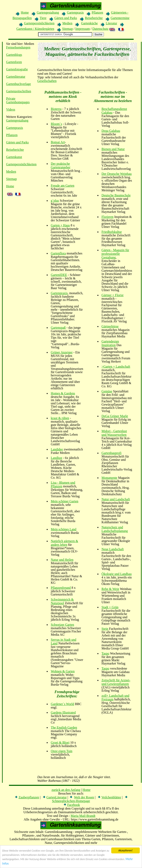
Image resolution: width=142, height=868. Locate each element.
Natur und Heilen (62, 560)
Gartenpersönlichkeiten (39, 23)
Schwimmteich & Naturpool (62, 601)
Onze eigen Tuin (62, 751)
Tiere (43, 18)
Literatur (111, 23)
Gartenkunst (14, 157)
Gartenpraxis (75, 12)
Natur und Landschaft (116, 499)
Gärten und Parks (66, 18)
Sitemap (67, 29)
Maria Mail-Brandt (83, 816)
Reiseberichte (94, 18)
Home (25, 12)
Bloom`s (56, 124)
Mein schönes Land (63, 529)
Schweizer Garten (62, 625)
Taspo (105, 653)
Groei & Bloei (60, 743)
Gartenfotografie (17, 69)
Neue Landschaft (113, 549)
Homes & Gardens (63, 393)
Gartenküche (89, 23)
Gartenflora (58, 253)
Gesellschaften (47, 81)
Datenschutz (100, 29)
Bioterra (56, 109)
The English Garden (64, 727)
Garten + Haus (60, 225)
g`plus (55, 201)
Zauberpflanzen (29, 797)
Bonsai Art (58, 142)
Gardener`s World (62, 704)
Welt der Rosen (84, 797)
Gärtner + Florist (112, 295)
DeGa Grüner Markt (115, 416)
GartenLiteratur (57, 797)
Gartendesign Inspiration (110, 343)
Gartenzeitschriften (19, 91)
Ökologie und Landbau (117, 574)
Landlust (56, 458)
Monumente (109, 478)
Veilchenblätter (111, 797)
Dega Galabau (111, 131)
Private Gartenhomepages (18, 100)
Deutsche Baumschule (116, 195)
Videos (11, 109)
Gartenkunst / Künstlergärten (35, 29)
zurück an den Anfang (66, 790)
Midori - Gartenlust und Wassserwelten (114, 433)
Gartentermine (120, 18)
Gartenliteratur (16, 77)
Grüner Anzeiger (62, 352)
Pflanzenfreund (61, 588)
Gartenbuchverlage (19, 84)
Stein (105, 629)
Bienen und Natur (113, 149)
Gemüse (107, 391)
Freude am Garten (63, 186)
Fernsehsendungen (18, 47)
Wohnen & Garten (63, 671)
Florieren (107, 217)
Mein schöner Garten (64, 501)
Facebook (74, 805)
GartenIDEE (59, 275)
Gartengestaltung (48, 12)
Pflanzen (97, 12)
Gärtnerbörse (110, 326)
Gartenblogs (14, 55)
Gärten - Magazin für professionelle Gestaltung (115, 254)
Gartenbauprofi (111, 453)
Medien (67, 23)
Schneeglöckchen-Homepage (71, 801)
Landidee (57, 449)
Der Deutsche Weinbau (117, 174)
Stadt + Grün (110, 607)
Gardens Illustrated (63, 712)
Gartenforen (14, 62)
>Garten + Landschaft (116, 367)
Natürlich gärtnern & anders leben (64, 543)
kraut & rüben (60, 418)
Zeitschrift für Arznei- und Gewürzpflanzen (116, 682)
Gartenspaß (58, 328)
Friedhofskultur (112, 232)
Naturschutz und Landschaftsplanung (115, 529)
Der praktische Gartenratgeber (61, 165)
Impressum (83, 29)
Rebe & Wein (110, 589)
